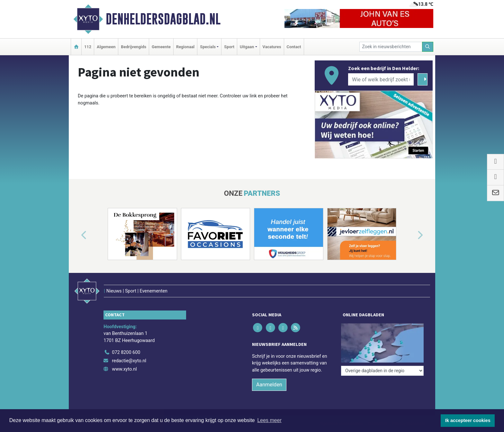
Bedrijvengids (134, 47)
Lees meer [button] (269, 420)
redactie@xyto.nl (129, 361)
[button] (76, 235)
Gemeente (161, 47)
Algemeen (106, 47)
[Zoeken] (428, 47)
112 (88, 47)
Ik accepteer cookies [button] (468, 420)
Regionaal (185, 47)
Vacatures (272, 47)
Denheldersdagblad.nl (163, 19)
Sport (229, 47)
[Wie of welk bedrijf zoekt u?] (381, 79)
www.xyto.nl (124, 369)
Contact (294, 47)
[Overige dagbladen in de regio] (382, 371)
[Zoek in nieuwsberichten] (391, 47)
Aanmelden (269, 385)
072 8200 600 (126, 352)
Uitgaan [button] (247, 47)
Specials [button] (208, 47)
